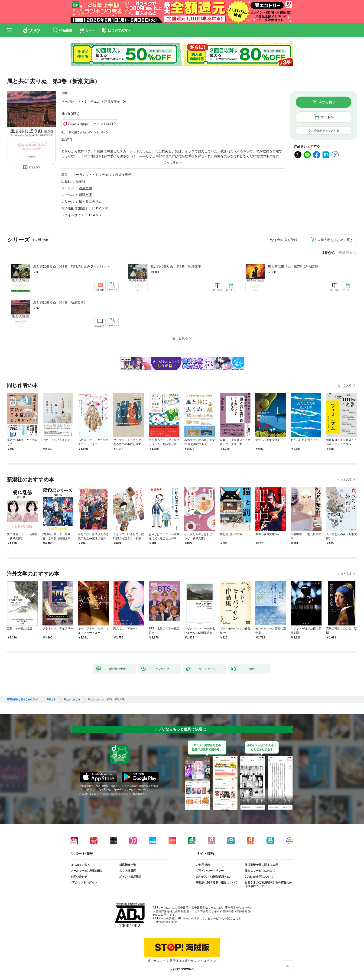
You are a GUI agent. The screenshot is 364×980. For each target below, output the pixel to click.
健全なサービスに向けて (260, 871)
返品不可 (67, 140)
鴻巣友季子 (112, 101)
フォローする (123, 101)
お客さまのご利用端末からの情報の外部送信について (268, 884)
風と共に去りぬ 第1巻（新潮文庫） (177, 266)
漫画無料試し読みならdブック (23, 700)
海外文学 (85, 188)
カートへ (327, 117)
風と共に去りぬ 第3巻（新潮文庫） (60, 302)
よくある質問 (128, 871)
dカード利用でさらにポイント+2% (83, 132)
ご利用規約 (203, 865)
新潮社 (81, 181)
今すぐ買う (327, 102)
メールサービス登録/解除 (86, 871)
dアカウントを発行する (165, 961)
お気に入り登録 (286, 240)
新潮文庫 (85, 195)
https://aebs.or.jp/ (166, 922)
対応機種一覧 (128, 865)
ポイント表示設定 (130, 877)
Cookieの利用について (259, 877)
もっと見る (345, 385)
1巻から (329, 253)
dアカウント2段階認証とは (213, 877)
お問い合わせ (79, 877)
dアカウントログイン (84, 882)
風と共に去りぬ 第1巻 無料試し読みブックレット (71, 266)
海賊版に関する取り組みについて (217, 882)
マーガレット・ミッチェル (81, 101)
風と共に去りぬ (90, 202)
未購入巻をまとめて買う (335, 240)
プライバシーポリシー (210, 871)
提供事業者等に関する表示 (261, 865)
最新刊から (348, 253)
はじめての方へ (80, 865)
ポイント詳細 (103, 124)
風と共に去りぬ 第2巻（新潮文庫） (295, 266)
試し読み (34, 167)
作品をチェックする (327, 130)
